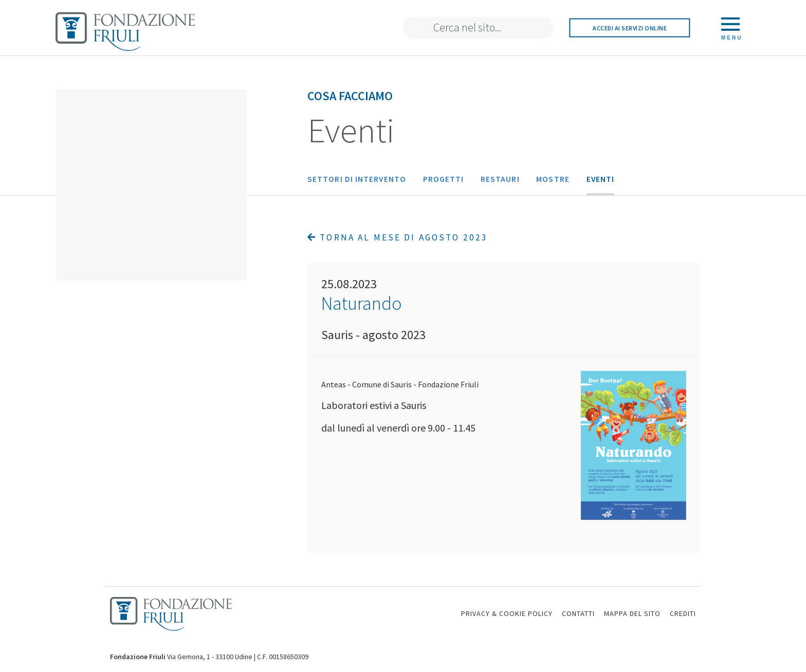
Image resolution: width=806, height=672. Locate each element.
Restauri (500, 179)
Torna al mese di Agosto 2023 (398, 237)
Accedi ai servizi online (630, 27)
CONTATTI (578, 613)
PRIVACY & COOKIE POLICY (507, 613)
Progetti (444, 179)
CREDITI (683, 613)
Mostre (553, 179)
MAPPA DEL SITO (632, 613)
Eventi (601, 179)
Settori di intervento (357, 179)
